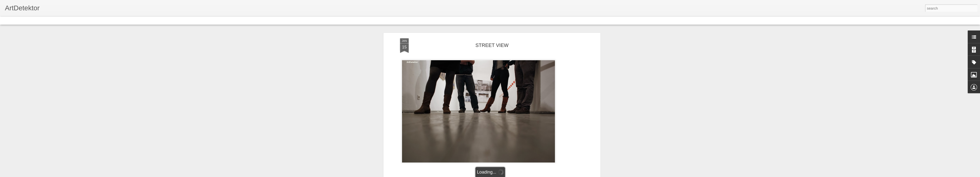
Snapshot (88, 20)
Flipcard (23, 20)
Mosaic (56, 20)
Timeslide (105, 20)
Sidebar (71, 20)
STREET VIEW (492, 37)
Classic (8, 20)
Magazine (40, 20)
